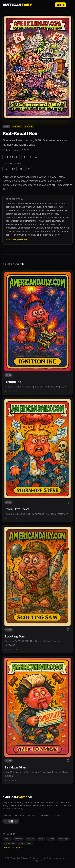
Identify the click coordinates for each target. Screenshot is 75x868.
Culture (29, 127)
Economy (30, 839)
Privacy (32, 815)
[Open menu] (69, 5)
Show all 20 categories (13, 848)
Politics (17, 127)
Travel (41, 839)
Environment (10, 843)
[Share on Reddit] (21, 169)
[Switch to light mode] (11, 821)
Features (7, 815)
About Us (20, 815)
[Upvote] (24, 157)
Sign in (60, 5)
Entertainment (25, 843)
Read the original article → (17, 240)
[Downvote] (36, 157)
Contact (57, 815)
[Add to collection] (68, 375)
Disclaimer (44, 815)
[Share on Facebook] (13, 169)
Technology (63, 839)
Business (18, 839)
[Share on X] (6, 169)
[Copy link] (29, 169)
